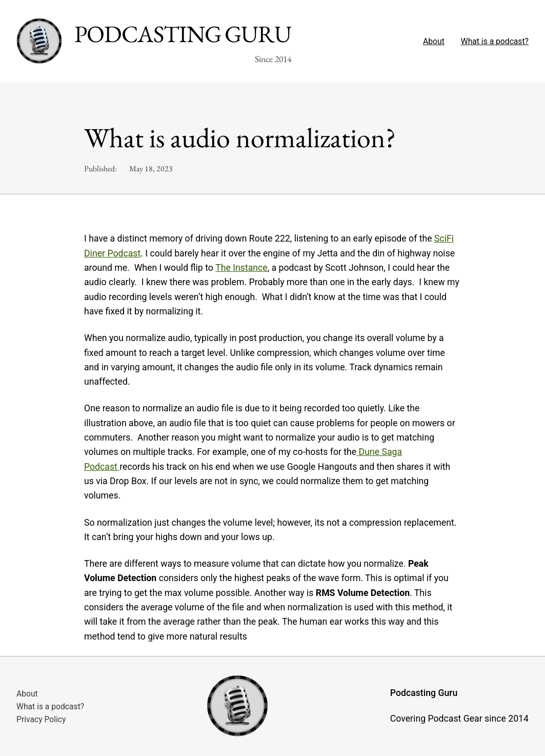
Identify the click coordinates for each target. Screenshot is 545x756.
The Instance (241, 268)
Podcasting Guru (183, 34)
